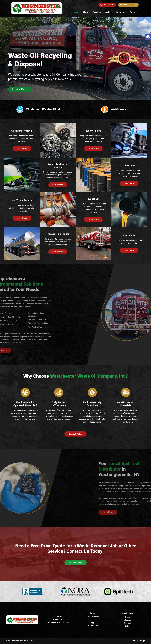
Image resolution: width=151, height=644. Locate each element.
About (86, 12)
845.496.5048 (107, 5)
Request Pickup (20, 89)
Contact (134, 12)
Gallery (108, 12)
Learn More (22, 148)
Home (76, 12)
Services (97, 12)
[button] (148, 37)
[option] (75, 72)
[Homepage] (37, 14)
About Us (128, 620)
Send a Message (128, 5)
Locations (121, 12)
